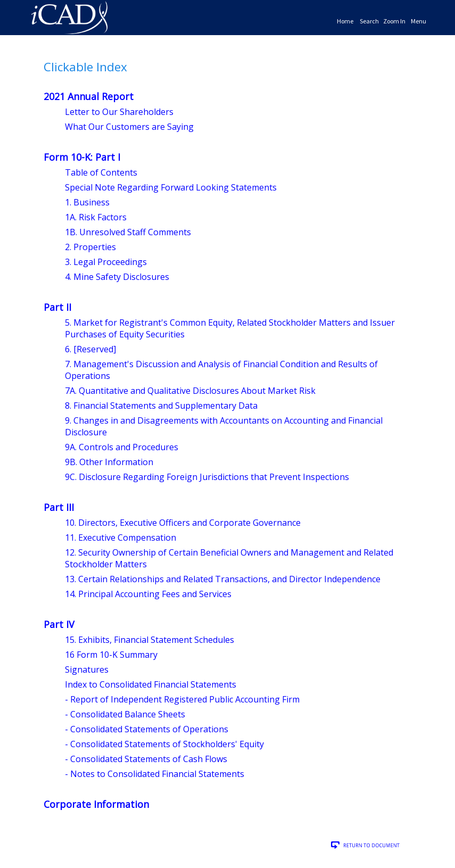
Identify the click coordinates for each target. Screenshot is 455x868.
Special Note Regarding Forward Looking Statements (171, 187)
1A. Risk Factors (96, 217)
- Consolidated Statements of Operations (147, 729)
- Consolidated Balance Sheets (125, 714)
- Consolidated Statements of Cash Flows (146, 759)
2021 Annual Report (89, 96)
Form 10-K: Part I (82, 157)
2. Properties (90, 247)
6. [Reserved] (90, 349)
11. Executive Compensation (121, 538)
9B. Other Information (109, 462)
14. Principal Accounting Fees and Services (148, 594)
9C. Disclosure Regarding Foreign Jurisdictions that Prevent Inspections (207, 477)
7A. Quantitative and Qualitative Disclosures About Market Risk (190, 391)
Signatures (87, 669)
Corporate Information (96, 804)
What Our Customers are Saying (129, 127)
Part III (59, 507)
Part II (57, 307)
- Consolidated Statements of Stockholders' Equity (164, 744)
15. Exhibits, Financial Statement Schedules (150, 640)
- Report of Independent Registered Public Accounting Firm (182, 699)
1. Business (87, 202)
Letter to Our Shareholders (119, 112)
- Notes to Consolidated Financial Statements (155, 774)
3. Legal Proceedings (106, 262)
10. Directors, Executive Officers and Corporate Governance (183, 523)
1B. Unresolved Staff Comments (128, 232)
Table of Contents (101, 172)
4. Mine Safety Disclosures (117, 277)
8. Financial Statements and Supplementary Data (161, 406)
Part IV (59, 624)
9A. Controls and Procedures (122, 447)
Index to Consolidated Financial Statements (151, 684)
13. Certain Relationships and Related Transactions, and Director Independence (223, 579)
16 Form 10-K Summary (111, 655)
